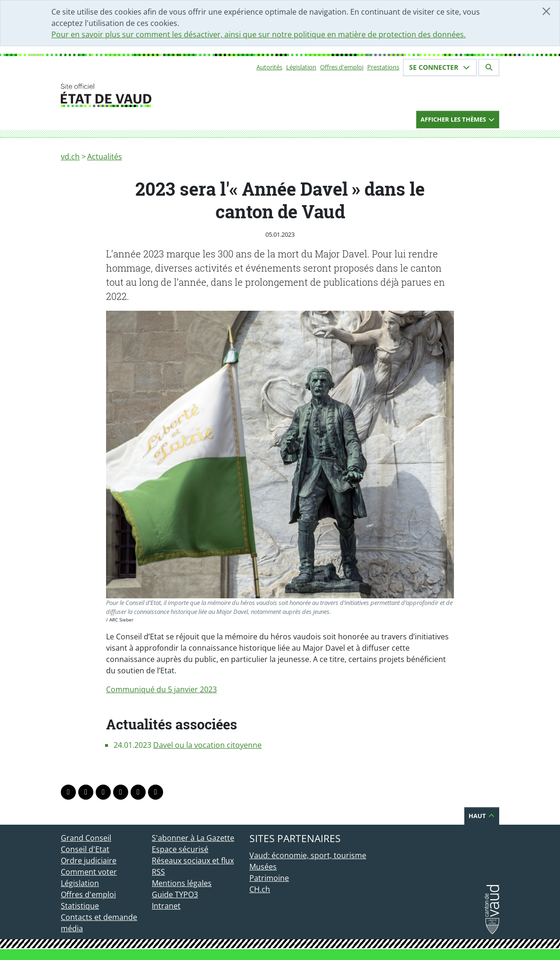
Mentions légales (182, 883)
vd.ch (70, 157)
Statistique (80, 906)
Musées (263, 867)
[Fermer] (546, 11)
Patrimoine (269, 878)
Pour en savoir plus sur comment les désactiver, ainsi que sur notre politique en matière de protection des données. (259, 34)
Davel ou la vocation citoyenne (207, 745)
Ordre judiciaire (89, 861)
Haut (482, 816)
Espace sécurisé (180, 849)
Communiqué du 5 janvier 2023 (161, 689)
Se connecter (440, 67)
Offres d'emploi (342, 67)
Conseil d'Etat (85, 849)
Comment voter (89, 872)
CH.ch (260, 889)
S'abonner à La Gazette (193, 838)
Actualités (105, 157)
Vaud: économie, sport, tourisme (308, 855)
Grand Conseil (86, 838)
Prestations (383, 67)
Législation (301, 67)
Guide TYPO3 (175, 894)
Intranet (166, 906)
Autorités (269, 67)
